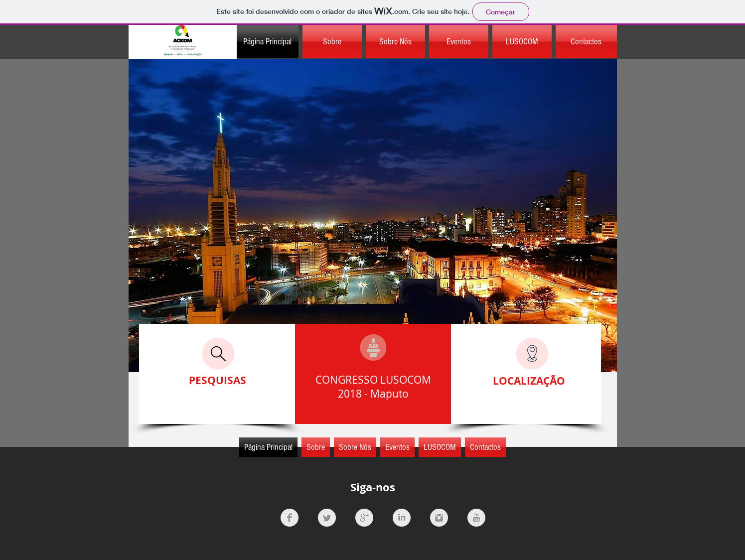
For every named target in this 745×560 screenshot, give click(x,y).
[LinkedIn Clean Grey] (402, 518)
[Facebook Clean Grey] (290, 518)
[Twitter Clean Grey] (327, 518)
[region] (373, 215)
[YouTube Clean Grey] (476, 518)
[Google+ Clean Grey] (364, 518)
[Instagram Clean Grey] (439, 518)
